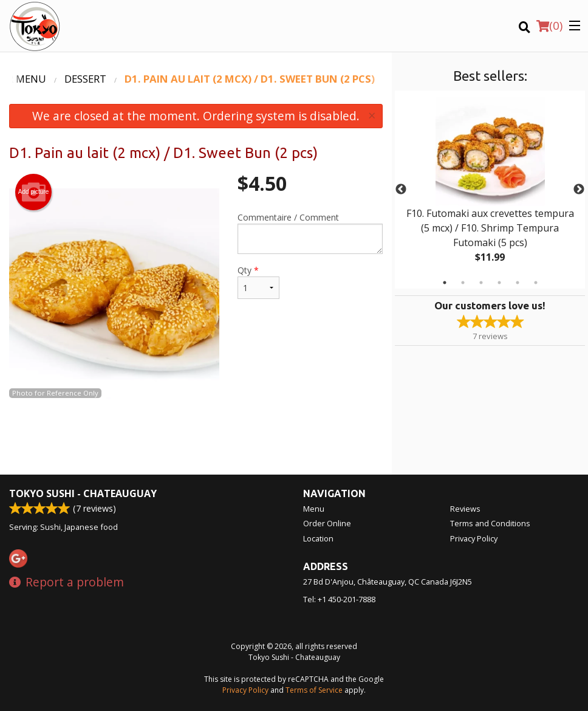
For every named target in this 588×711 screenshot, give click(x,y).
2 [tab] (463, 283)
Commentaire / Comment (310, 233)
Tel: (339, 599)
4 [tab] (499, 283)
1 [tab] (445, 283)
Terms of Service (314, 690)
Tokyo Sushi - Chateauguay (83, 493)
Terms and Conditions (490, 523)
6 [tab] (536, 283)
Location (318, 538)
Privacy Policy (474, 538)
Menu (314, 509)
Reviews (465, 509)
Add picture (34, 192)
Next (579, 190)
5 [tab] (518, 283)
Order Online (327, 523)
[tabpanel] (490, 190)
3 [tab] (481, 283)
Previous (401, 190)
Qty (258, 282)
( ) (549, 26)
